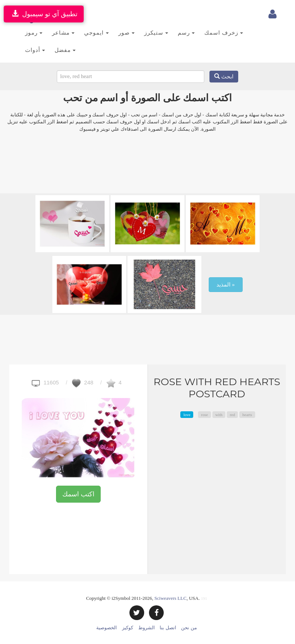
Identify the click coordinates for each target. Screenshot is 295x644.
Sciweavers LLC (171, 598)
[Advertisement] (147, 168)
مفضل (65, 50)
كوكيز (128, 628)
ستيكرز (156, 33)
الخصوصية (107, 628)
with (219, 415)
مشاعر (63, 33)
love (187, 415)
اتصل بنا (168, 628)
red (232, 415)
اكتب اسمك (78, 494)
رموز (34, 33)
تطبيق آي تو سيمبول (44, 14)
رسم (186, 33)
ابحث (224, 77)
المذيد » (225, 285)
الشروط (147, 628)
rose (204, 415)
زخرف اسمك (224, 33)
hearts (247, 415)
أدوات (35, 50)
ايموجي (96, 33)
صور (126, 33)
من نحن (189, 628)
